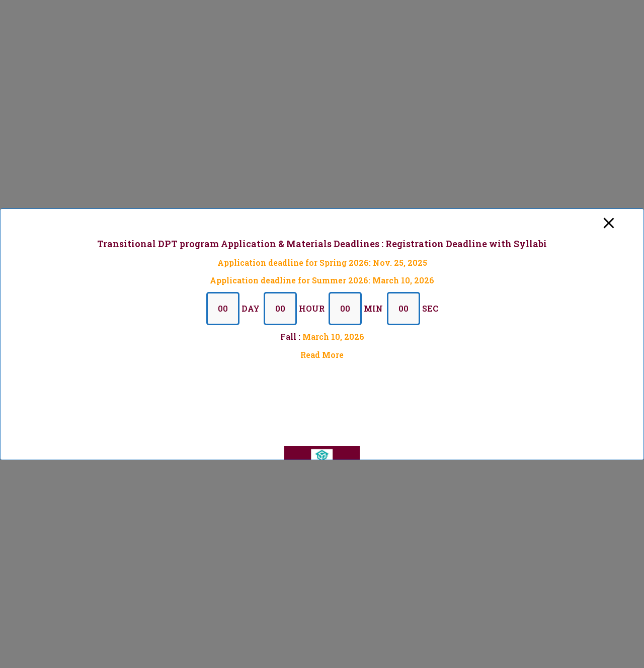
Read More (322, 354)
